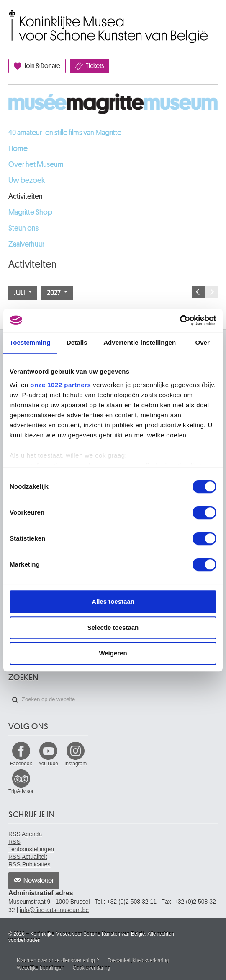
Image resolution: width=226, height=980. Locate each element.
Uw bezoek (27, 180)
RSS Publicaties (29, 864)
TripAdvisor (21, 791)
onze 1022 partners (60, 385)
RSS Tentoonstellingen (31, 845)
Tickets (95, 66)
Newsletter (39, 881)
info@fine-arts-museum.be (54, 910)
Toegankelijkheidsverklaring (138, 960)
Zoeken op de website (15, 700)
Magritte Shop (30, 212)
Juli (23, 293)
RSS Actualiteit (28, 857)
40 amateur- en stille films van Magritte (65, 133)
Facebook (21, 764)
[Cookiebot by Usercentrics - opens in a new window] (180, 320)
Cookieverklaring (91, 968)
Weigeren (113, 653)
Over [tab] (202, 342)
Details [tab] (77, 342)
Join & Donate (42, 66)
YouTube (48, 764)
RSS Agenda (25, 834)
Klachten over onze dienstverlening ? (58, 960)
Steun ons (23, 228)
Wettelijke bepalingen (41, 968)
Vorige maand (198, 292)
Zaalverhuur (26, 244)
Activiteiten (26, 196)
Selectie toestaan (113, 628)
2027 (57, 293)
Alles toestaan (113, 602)
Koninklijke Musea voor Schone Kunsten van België (10, 18)
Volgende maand (211, 292)
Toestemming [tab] (30, 342)
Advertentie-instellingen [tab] (140, 342)
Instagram (76, 764)
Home (18, 148)
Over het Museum (36, 164)
